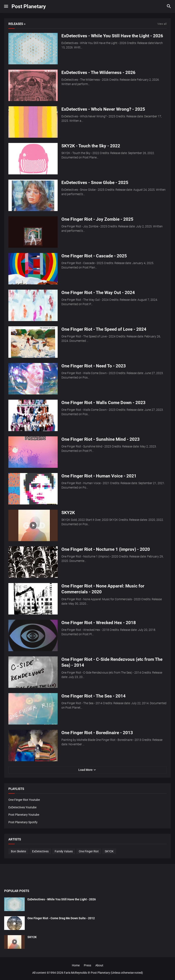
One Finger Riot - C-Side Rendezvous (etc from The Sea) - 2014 (112, 662)
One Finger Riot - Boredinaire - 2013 (97, 733)
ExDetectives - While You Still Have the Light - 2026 (112, 36)
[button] (6, 6)
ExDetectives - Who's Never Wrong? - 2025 (103, 109)
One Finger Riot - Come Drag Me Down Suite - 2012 (61, 918)
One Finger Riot (89, 851)
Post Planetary (29, 6)
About (99, 965)
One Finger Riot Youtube (24, 800)
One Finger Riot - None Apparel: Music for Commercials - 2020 (103, 589)
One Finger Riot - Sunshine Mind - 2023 (100, 439)
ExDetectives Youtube (22, 807)
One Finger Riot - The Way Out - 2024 (98, 293)
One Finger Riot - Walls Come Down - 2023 (103, 403)
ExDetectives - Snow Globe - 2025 (95, 183)
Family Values (64, 851)
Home (76, 965)
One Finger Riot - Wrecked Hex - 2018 (99, 623)
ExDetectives (40, 851)
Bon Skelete (18, 851)
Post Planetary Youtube (24, 815)
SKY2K (68, 513)
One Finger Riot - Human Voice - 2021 (99, 476)
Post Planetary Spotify (23, 822)
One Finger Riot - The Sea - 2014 (93, 696)
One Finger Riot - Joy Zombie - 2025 (97, 219)
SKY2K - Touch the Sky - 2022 (91, 146)
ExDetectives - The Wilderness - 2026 (98, 73)
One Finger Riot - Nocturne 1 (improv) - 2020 (106, 549)
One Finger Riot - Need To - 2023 (94, 366)
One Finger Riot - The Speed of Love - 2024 (104, 329)
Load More (86, 770)
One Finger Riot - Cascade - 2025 (94, 256)
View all (162, 24)
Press (87, 965)
